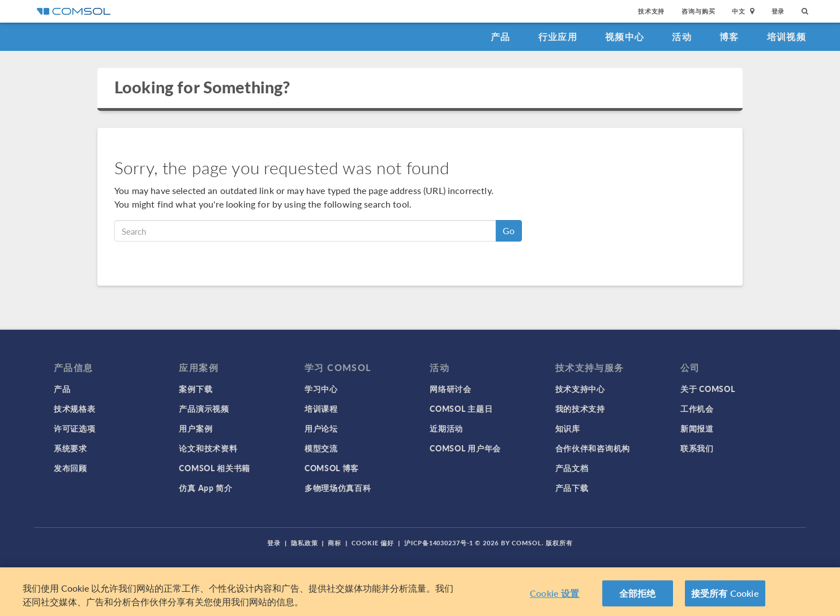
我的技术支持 (580, 408)
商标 (335, 543)
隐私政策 (305, 543)
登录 (778, 11)
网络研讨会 (451, 389)
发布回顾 (70, 468)
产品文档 (572, 468)
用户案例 (196, 428)
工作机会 (697, 408)
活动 (682, 36)
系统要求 (70, 448)
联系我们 (697, 448)
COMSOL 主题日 (461, 408)
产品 (501, 36)
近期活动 (446, 428)
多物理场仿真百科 (338, 488)
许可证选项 (75, 428)
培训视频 (787, 36)
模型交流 (321, 448)
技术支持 (651, 11)
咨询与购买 (698, 11)
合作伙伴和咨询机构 (593, 448)
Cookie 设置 (554, 602)
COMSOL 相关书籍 (215, 468)
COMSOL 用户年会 (465, 448)
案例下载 (196, 389)
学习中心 (321, 389)
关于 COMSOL (708, 389)
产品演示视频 (204, 408)
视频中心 (625, 36)
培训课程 (321, 408)
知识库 (568, 428)
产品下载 (572, 488)
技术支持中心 (580, 389)
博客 (729, 36)
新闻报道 (697, 428)
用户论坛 (321, 428)
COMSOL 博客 (332, 468)
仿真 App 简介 (205, 488)
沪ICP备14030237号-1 (439, 543)
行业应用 (558, 36)
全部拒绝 (638, 602)
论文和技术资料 (208, 448)
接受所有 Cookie (725, 602)
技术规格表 (75, 408)
